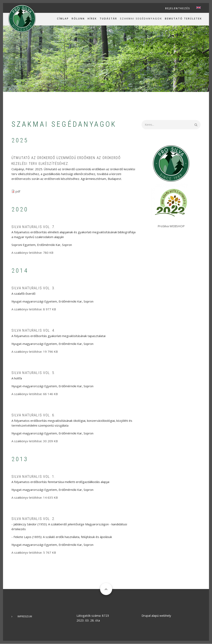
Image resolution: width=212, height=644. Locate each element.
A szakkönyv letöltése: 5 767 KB (34, 552)
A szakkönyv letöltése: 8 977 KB (34, 309)
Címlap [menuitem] (63, 19)
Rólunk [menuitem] (78, 19)
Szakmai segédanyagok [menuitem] (141, 19)
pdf (18, 191)
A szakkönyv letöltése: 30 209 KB (35, 441)
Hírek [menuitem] (92, 19)
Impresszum (25, 616)
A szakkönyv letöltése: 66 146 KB (35, 394)
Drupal (146, 615)
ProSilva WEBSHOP (171, 226)
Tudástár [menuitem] (108, 19)
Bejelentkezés (178, 8)
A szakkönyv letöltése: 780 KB (32, 253)
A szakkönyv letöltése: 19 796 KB (35, 352)
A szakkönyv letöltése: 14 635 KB (35, 497)
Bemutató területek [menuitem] (183, 19)
